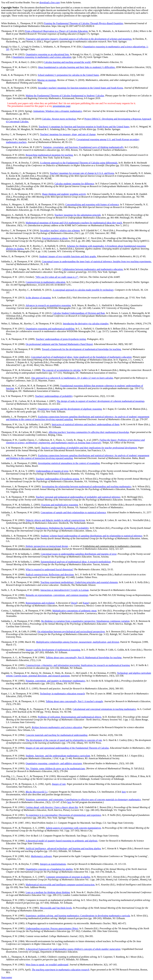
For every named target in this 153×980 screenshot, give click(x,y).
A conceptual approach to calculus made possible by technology (83, 290)
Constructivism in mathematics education (45, 282)
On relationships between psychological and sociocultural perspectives (71, 632)
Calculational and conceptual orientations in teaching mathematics (104, 709)
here (124, 792)
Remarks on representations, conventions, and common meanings (57, 595)
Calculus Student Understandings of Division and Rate (79, 313)
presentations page (62, 106)
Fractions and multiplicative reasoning (60, 505)
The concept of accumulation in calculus (61, 370)
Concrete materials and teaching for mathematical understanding (57, 735)
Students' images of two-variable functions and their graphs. (68, 256)
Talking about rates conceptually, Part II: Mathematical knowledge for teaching (84, 657)
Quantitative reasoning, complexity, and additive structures (54, 763)
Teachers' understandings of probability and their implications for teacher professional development (89, 448)
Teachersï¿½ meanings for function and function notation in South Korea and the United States (84, 127)
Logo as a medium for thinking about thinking (48, 892)
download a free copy (50, 2)
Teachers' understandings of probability (54, 396)
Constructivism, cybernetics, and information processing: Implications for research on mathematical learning (78, 665)
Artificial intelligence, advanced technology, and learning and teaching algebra (63, 848)
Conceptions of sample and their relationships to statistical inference (73, 512)
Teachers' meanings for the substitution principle (78, 215)
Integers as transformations (53, 864)
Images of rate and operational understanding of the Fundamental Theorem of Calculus (67, 748)
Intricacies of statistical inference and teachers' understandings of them (85, 424)
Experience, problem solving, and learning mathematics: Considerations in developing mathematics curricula (78, 916)
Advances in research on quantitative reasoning (48, 305)
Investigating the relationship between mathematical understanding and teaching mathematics (87, 486)
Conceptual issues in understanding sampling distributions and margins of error (79, 554)
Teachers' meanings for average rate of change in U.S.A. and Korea (82, 173)
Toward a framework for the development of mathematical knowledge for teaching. (82, 349)
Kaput (86, 603)
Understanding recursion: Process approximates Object (52, 928)
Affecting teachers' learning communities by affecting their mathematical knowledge (89, 432)
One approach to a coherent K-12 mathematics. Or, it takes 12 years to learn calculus (72, 378)
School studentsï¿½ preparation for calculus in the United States (68, 75)
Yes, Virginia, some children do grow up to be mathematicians (55, 768)
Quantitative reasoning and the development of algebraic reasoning (70, 409)
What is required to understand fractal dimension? (49, 569)
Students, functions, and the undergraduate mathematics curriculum (58, 756)
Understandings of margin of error (52, 471)
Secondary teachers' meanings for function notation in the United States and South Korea (80, 88)
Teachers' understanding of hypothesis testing (57, 479)
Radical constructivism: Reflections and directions (50, 575)
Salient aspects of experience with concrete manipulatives (73, 828)
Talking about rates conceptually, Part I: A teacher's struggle (74, 701)
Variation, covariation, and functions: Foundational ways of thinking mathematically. (83, 147)
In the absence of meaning (38, 298)
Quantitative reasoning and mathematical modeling (50, 329)
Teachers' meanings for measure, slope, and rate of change (68, 134)
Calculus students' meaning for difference (74, 184)
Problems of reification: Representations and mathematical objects (70, 717)
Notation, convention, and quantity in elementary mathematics (56, 681)
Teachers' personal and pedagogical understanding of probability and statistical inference (78, 497)
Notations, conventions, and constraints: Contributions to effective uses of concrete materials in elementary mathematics (83, 800)
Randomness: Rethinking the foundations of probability (62, 528)
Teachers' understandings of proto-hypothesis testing (61, 339)
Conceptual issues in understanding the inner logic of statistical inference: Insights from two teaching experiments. (97, 261)
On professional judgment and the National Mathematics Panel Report (59, 344)
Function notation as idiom (55, 238)
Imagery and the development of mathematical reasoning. (53, 650)
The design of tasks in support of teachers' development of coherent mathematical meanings (101, 401)
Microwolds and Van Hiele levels (56, 908)
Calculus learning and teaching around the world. (67, 62)
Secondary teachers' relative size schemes (60, 230)
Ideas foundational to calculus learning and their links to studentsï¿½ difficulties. (77, 67)
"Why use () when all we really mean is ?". (57, 277)
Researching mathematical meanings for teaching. (50, 155)
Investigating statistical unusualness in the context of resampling (69, 463)
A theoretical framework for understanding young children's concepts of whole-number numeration (73, 949)
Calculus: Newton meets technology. (59, 119)
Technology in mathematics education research (62, 694)
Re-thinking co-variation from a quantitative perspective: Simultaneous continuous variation (85, 621)
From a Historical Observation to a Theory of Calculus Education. (57, 31)
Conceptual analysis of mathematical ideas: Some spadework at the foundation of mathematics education (81, 357)
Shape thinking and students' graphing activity (64, 194)
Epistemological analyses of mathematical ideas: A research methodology (76, 562)
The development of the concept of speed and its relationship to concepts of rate (64, 740)
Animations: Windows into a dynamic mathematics (57, 111)
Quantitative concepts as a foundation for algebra (49, 869)
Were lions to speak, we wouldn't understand (47, 965)
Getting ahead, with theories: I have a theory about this (52, 807)
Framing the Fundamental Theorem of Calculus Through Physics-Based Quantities (84, 23)
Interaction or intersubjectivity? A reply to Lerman (65, 590)
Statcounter (7, 977)
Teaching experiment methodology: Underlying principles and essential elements (79, 582)
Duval (74, 603)
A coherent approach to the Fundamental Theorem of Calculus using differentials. (79, 163)
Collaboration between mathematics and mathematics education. (92, 269)
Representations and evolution (40, 603)
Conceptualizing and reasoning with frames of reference (92, 204)
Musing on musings (47, 80)
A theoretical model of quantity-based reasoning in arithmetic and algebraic (62, 841)
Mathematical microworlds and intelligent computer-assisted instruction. (60, 885)
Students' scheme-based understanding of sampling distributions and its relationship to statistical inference (92, 536)
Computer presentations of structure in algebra (68, 877)
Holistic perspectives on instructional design (47, 546)
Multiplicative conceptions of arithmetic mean (74, 611)
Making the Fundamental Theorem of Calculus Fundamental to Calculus (65, 96)
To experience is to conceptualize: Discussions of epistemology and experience (63, 815)
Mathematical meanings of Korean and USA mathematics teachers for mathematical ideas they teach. (74, 223)
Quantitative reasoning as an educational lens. (48, 54)
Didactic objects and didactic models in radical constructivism (55, 520)
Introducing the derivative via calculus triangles (86, 324)
